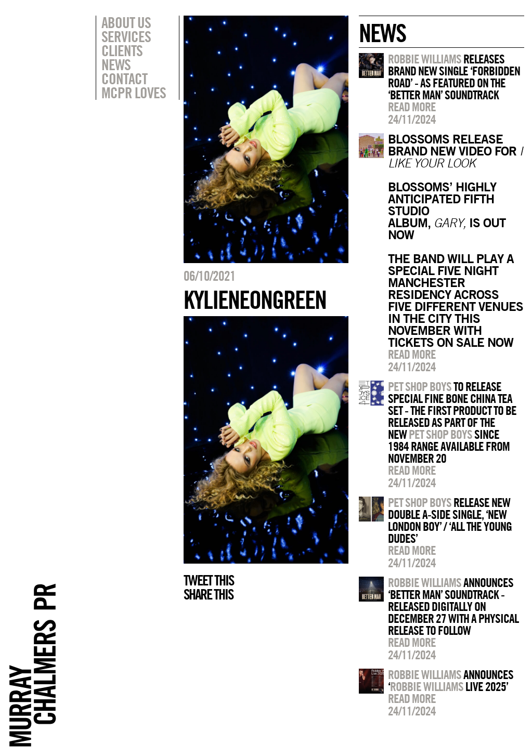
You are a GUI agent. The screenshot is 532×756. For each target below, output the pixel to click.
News (116, 64)
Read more (412, 107)
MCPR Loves (134, 93)
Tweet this (209, 580)
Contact (124, 79)
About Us (126, 22)
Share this (208, 594)
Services (126, 36)
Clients (122, 50)
